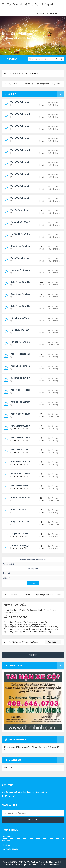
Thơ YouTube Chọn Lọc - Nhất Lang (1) (29, 210)
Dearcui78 (17, 428)
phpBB (27, 864)
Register (52, 13)
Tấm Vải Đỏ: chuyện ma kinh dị (25, 546)
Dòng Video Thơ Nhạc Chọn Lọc (26, 390)
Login (40, 13)
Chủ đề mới (11, 84)
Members (6, 845)
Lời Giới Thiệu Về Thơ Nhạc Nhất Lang (28, 234)
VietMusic (17, 536)
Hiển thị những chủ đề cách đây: (33, 562)
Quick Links (11, 59)
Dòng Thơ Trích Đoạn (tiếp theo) (26, 522)
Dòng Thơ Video (18, 510)
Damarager (18, 464)
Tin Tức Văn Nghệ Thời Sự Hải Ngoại (27, 4)
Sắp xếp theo (33, 571)
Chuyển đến (54, 642)
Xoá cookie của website (13, 849)
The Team (6, 841)
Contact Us (7, 837)
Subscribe (33, 820)
